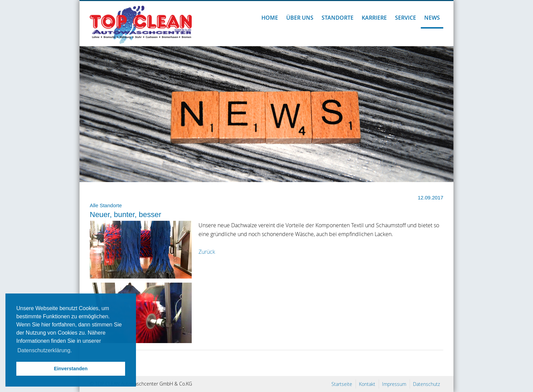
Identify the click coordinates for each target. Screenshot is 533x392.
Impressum (394, 384)
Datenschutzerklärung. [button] (45, 350)
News (432, 18)
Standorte (338, 18)
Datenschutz (426, 384)
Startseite (342, 384)
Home (270, 18)
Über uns (300, 18)
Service (406, 18)
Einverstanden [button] (71, 369)
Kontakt (367, 384)
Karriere (374, 18)
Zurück (207, 252)
